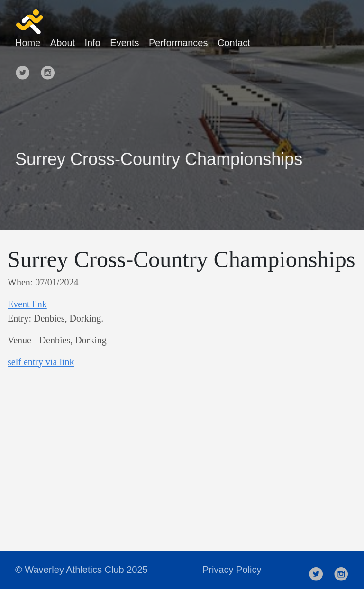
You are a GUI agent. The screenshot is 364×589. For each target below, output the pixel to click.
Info (93, 43)
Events (124, 43)
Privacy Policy (232, 570)
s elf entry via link (41, 362)
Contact (234, 43)
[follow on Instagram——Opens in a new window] (51, 69)
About (63, 43)
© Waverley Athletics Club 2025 (82, 570)
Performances (178, 43)
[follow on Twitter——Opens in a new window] (26, 69)
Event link (27, 304)
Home (28, 43)
